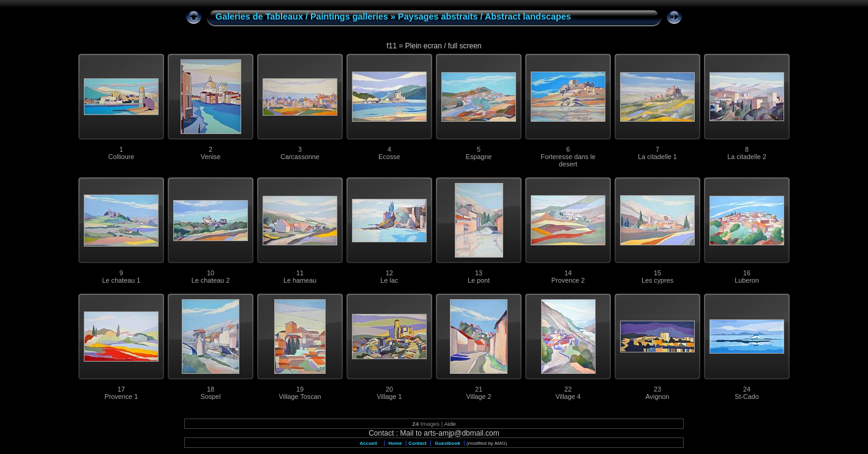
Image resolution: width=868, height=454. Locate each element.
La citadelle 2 (747, 157)
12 (389, 273)
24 (747, 389)
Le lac (390, 280)
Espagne (479, 157)
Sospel (210, 396)
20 (389, 389)
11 (300, 273)
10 (211, 273)
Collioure (122, 157)
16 (747, 273)
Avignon (658, 396)
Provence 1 (122, 396)
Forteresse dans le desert (568, 160)
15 (657, 273)
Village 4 (568, 396)
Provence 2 (568, 280)
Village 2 (478, 396)
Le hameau (300, 280)
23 (657, 389)
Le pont (479, 280)
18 (211, 389)
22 (568, 389)
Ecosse (389, 157)
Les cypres (657, 280)
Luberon (747, 280)
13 (479, 273)
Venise (211, 157)
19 (300, 389)
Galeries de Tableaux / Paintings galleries (302, 17)
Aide (450, 424)
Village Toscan (300, 396)
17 (121, 389)
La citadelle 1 (657, 157)
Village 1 (389, 396)
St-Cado (747, 396)
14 (568, 273)
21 (479, 389)
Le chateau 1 (121, 280)
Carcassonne (300, 157)
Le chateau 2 (211, 280)
